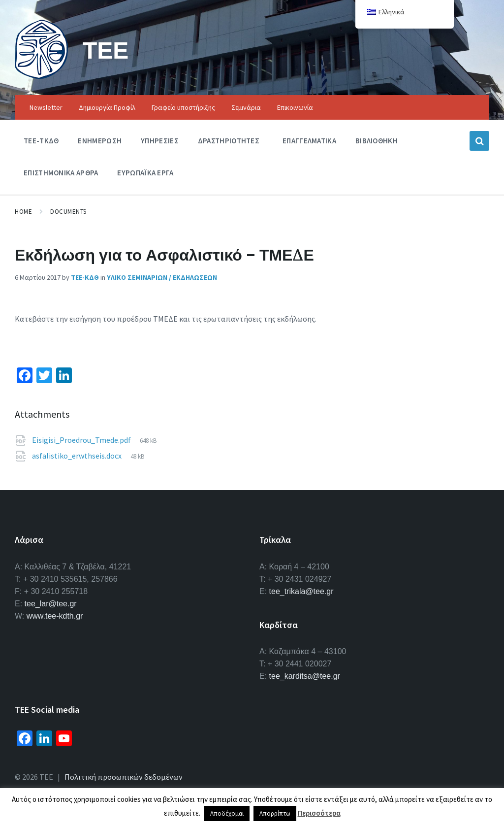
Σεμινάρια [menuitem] (246, 107)
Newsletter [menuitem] (46, 107)
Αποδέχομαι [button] (227, 813)
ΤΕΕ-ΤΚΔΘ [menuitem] (41, 141)
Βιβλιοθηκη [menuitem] (377, 141)
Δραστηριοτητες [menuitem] (229, 141)
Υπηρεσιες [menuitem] (160, 141)
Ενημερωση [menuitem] (100, 141)
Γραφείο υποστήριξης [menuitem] (183, 107)
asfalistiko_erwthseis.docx (78, 456)
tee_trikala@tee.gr (301, 591)
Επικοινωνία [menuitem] (295, 107)
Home (23, 212)
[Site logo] (41, 76)
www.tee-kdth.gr (55, 616)
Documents (68, 212)
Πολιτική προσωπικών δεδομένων (124, 777)
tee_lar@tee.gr (51, 604)
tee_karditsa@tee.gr (305, 676)
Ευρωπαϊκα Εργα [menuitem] (145, 173)
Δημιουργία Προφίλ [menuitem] (107, 107)
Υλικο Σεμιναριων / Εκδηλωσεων (162, 277)
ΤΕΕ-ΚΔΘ (85, 277)
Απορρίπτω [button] (275, 813)
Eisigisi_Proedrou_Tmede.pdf (82, 440)
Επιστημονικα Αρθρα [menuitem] (61, 173)
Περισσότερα (319, 813)
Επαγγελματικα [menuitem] (309, 141)
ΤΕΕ (106, 50)
